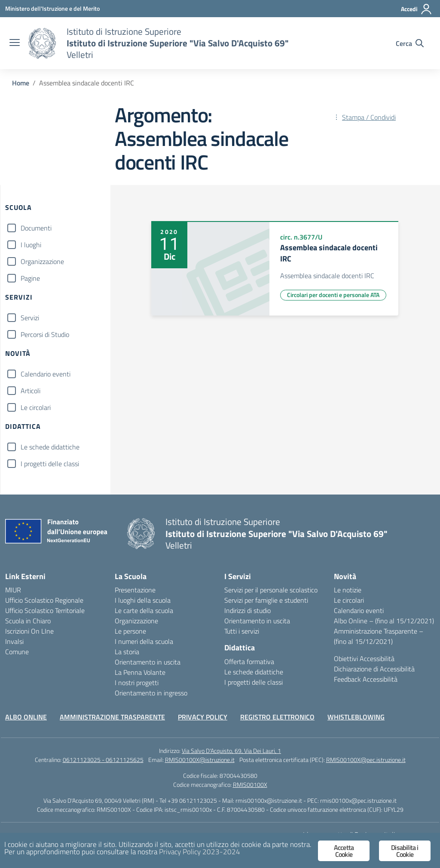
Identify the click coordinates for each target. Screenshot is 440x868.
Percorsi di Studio (45, 334)
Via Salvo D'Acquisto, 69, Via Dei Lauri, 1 (231, 751)
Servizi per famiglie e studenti (266, 600)
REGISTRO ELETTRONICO (277, 717)
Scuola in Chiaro (28, 621)
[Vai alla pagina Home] (21, 83)
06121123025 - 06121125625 (103, 760)
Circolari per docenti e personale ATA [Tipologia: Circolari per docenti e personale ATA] (333, 295)
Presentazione (135, 590)
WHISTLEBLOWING (356, 717)
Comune (17, 652)
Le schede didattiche (50, 447)
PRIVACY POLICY (203, 717)
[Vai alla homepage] (42, 43)
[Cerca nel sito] (410, 43)
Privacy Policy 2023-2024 (200, 852)
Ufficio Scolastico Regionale (44, 600)
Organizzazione (42, 261)
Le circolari (36, 407)
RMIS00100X (250, 785)
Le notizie (348, 590)
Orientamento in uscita (148, 662)
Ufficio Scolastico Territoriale (45, 610)
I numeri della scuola (144, 641)
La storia (127, 652)
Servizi (30, 318)
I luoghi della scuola (143, 600)
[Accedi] (417, 9)
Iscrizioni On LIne (29, 631)
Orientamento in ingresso (151, 693)
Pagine (30, 278)
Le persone (130, 631)
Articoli (31, 391)
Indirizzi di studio (247, 610)
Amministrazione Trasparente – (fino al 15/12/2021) (379, 636)
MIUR (13, 590)
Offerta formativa (249, 662)
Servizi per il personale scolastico (271, 590)
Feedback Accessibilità (366, 679)
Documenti (36, 228)
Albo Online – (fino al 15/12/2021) (384, 621)
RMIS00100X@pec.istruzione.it (366, 760)
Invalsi (14, 641)
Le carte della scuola (144, 610)
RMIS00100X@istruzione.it (200, 760)
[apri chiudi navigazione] (15, 43)
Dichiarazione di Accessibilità (374, 669)
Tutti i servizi (242, 631)
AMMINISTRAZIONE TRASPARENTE (112, 717)
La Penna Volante (140, 672)
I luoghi (31, 245)
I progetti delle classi (50, 464)
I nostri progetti (137, 683)
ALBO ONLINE (26, 717)
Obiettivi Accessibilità (364, 659)
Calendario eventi (46, 374)
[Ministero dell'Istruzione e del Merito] (52, 8)
